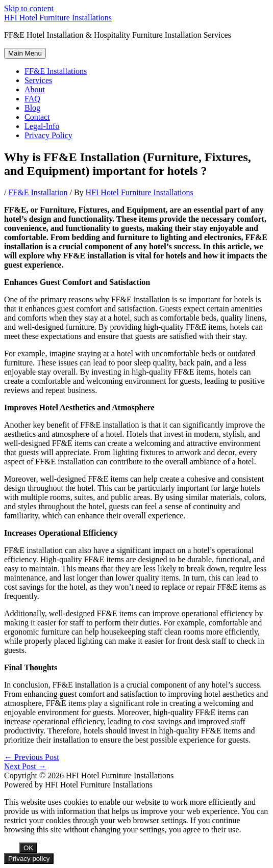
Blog (32, 108)
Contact (37, 117)
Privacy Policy (48, 135)
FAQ (32, 99)
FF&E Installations (56, 71)
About (35, 89)
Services (38, 80)
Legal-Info (42, 126)
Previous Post (32, 757)
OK (28, 848)
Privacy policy (29, 859)
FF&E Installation (38, 192)
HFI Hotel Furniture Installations (58, 18)
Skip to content (29, 8)
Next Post (25, 766)
